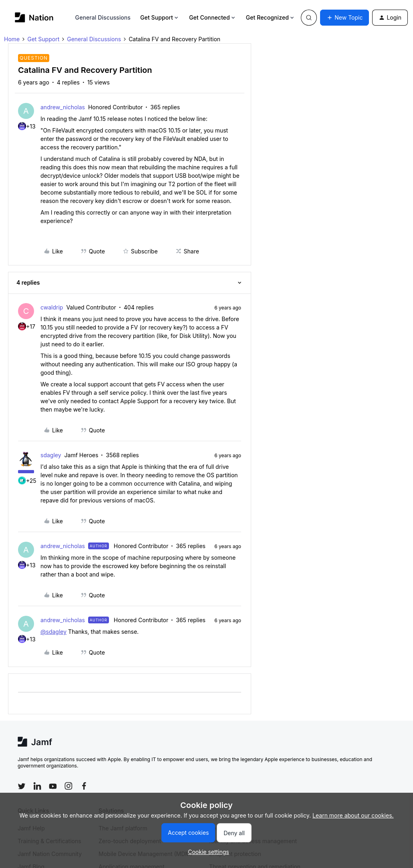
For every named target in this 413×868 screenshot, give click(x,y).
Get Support (160, 17)
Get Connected (213, 17)
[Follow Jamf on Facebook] (84, 786)
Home (12, 39)
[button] (345, 18)
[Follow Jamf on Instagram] (68, 786)
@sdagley (53, 632)
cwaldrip (52, 307)
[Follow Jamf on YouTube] (53, 786)
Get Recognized (271, 17)
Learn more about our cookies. (353, 815)
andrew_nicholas (63, 107)
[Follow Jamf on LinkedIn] (37, 786)
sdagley (51, 455)
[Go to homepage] (34, 17)
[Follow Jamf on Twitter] (22, 786)
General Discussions (103, 17)
